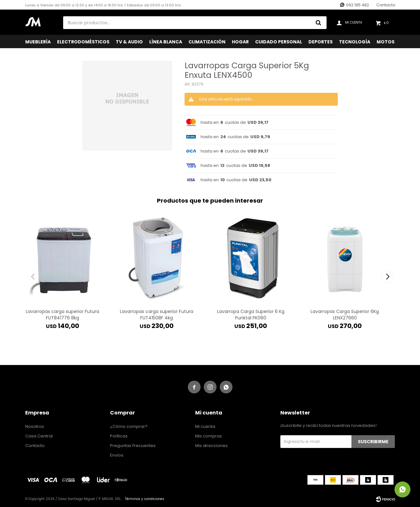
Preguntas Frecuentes (133, 446)
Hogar (240, 42)
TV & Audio (129, 42)
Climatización (207, 42)
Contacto (386, 5)
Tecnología (355, 42)
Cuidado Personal (279, 42)
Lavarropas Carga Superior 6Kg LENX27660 (345, 315)
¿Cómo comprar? (129, 426)
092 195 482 (357, 5)
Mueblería (38, 42)
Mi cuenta (205, 426)
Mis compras (209, 436)
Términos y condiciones (145, 499)
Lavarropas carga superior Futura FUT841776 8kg (63, 315)
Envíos (117, 455)
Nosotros (35, 426)
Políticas (119, 436)
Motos (386, 42)
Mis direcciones (211, 446)
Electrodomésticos (83, 42)
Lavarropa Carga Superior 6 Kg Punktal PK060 (251, 315)
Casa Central (39, 436)
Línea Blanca (166, 42)
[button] (388, 277)
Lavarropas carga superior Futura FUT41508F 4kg (157, 315)
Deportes (321, 42)
